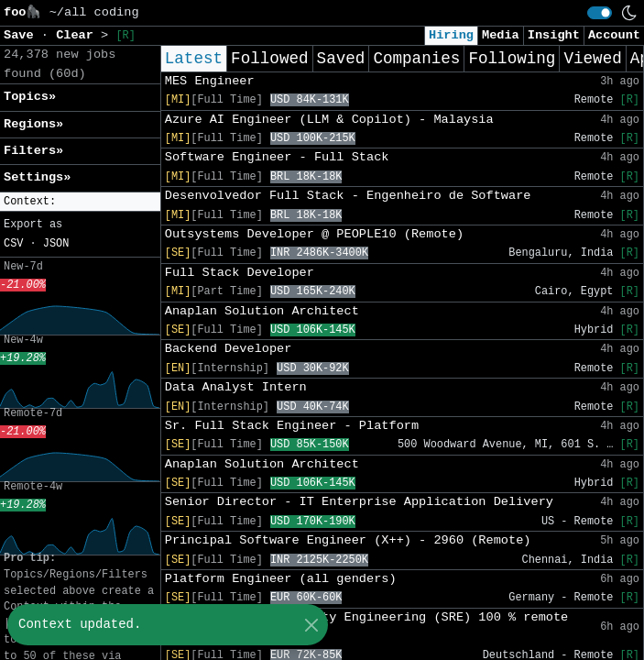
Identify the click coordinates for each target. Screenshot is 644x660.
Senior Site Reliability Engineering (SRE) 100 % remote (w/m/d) (367, 627)
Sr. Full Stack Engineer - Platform (292, 426)
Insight (554, 35)
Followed (269, 59)
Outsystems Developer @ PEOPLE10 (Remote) (314, 234)
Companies (416, 59)
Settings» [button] (37, 177)
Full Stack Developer (240, 273)
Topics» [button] (30, 97)
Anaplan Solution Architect (262, 311)
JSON (56, 244)
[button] (80, 202)
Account (614, 35)
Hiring (451, 35)
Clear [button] (78, 35)
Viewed (592, 59)
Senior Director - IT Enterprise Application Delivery (359, 502)
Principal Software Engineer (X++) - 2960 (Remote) (348, 540)
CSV (13, 244)
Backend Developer (229, 349)
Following (512, 59)
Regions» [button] (33, 124)
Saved (341, 59)
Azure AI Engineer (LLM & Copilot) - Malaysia (329, 120)
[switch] (600, 13)
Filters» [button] (33, 151)
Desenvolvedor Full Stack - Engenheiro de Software (348, 196)
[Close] (311, 625)
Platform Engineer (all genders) (281, 579)
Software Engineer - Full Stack (277, 157)
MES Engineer (210, 81)
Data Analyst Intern (236, 387)
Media (501, 35)
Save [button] (22, 35)
